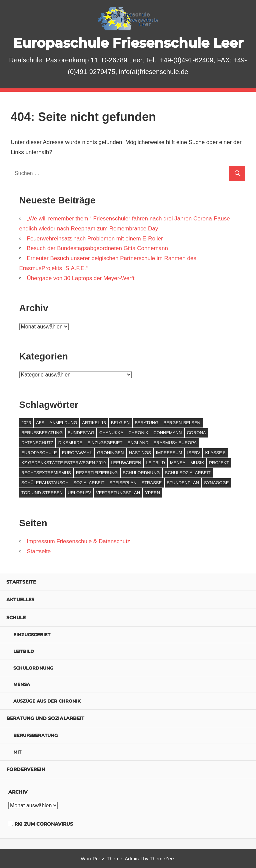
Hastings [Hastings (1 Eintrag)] (140, 453)
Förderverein (26, 769)
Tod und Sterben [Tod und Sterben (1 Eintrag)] (42, 493)
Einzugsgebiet (32, 635)
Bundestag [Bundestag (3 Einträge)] (81, 433)
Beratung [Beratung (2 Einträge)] (146, 423)
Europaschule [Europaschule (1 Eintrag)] (39, 453)
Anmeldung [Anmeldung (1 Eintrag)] (63, 423)
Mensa (22, 684)
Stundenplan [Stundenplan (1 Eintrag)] (183, 483)
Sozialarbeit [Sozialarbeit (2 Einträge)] (89, 483)
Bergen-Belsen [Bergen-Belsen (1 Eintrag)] (182, 423)
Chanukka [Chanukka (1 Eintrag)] (111, 433)
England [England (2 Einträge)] (138, 443)
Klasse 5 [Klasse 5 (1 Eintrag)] (215, 453)
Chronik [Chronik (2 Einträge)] (138, 433)
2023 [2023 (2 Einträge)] (26, 423)
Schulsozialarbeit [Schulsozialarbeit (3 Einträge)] (187, 473)
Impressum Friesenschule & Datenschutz (79, 541)
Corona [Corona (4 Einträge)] (196, 433)
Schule (16, 618)
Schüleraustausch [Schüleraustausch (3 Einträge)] (45, 483)
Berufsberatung (35, 735)
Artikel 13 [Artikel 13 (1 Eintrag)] (94, 423)
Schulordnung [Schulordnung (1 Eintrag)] (141, 473)
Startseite (39, 551)
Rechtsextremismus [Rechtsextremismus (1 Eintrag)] (46, 473)
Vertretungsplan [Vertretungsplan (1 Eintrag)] (118, 493)
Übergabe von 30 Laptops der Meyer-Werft (81, 278)
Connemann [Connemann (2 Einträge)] (167, 433)
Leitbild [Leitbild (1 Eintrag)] (156, 463)
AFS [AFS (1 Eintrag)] (40, 423)
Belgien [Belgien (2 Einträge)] (120, 423)
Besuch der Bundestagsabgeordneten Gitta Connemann (97, 248)
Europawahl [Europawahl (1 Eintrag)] (77, 453)
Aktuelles (20, 600)
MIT (17, 752)
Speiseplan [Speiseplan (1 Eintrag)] (123, 483)
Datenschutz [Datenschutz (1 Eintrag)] (37, 443)
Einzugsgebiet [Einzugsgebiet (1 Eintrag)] (105, 443)
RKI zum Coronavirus (44, 824)
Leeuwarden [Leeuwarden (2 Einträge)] (126, 463)
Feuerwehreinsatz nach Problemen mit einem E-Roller (95, 239)
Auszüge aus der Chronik (47, 701)
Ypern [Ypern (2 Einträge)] (152, 493)
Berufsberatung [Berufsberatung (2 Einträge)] (42, 433)
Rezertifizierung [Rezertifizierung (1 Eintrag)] (97, 473)
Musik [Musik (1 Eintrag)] (197, 463)
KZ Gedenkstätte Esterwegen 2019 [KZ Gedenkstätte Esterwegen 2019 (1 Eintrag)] (63, 463)
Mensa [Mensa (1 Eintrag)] (178, 463)
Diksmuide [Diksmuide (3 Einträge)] (70, 443)
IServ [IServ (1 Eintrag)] (194, 453)
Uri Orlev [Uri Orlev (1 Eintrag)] (79, 493)
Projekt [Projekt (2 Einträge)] (219, 463)
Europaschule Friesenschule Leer (128, 43)
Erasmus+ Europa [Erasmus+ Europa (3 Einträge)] (175, 443)
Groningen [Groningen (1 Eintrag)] (110, 453)
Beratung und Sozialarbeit (45, 718)
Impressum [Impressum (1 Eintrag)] (169, 453)
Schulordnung (33, 668)
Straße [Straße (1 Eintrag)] (151, 483)
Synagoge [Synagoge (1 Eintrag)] (216, 483)
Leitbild (24, 651)
